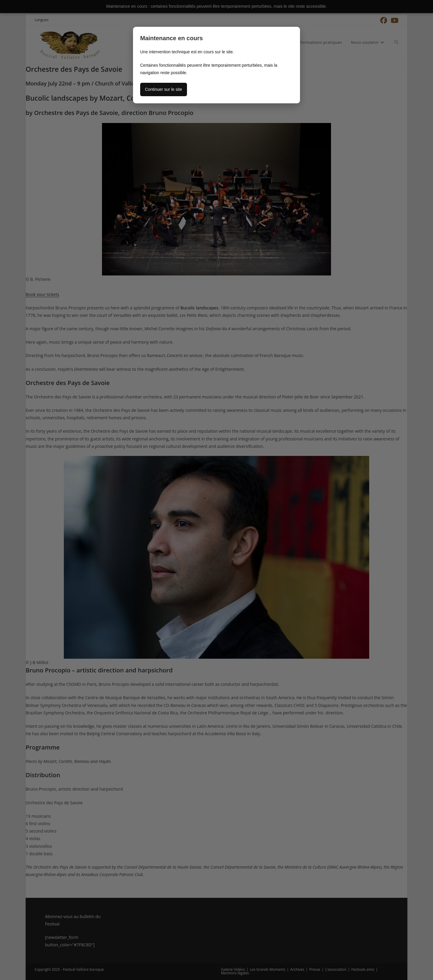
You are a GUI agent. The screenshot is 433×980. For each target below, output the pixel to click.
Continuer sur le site (164, 89)
